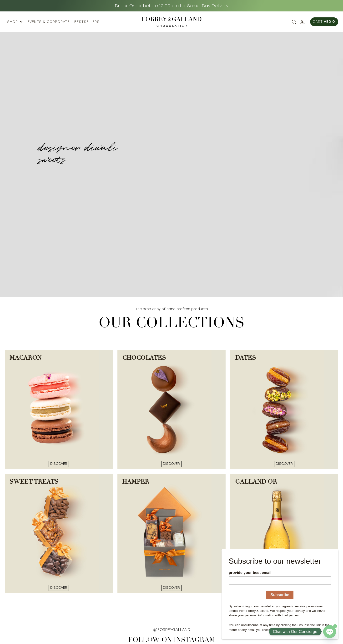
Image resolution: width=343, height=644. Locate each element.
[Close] (337, 550)
